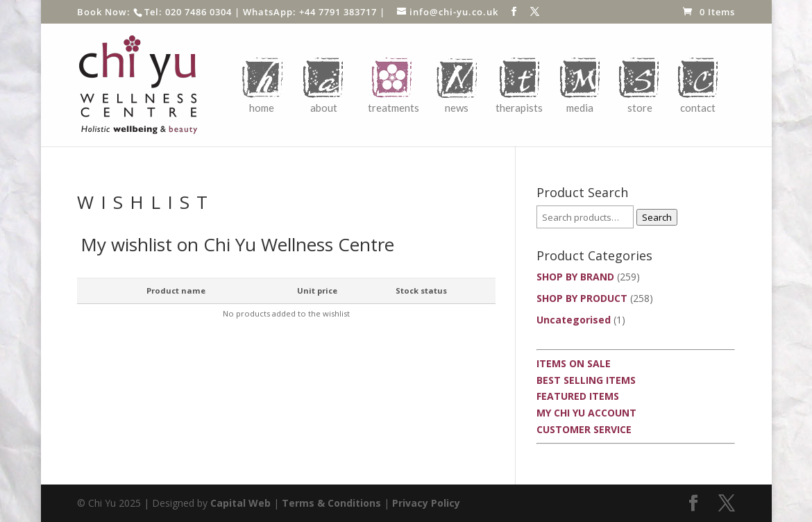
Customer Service (584, 429)
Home (262, 108)
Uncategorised (574, 320)
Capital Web (240, 503)
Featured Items (578, 396)
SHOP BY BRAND (575, 277)
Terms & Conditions (331, 503)
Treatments (394, 108)
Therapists (519, 108)
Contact (698, 108)
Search (657, 217)
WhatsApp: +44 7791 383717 (310, 12)
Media (580, 108)
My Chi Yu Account (586, 413)
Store (640, 108)
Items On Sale (574, 363)
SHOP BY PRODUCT (582, 298)
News (457, 108)
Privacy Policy (426, 503)
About (324, 108)
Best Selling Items (586, 380)
